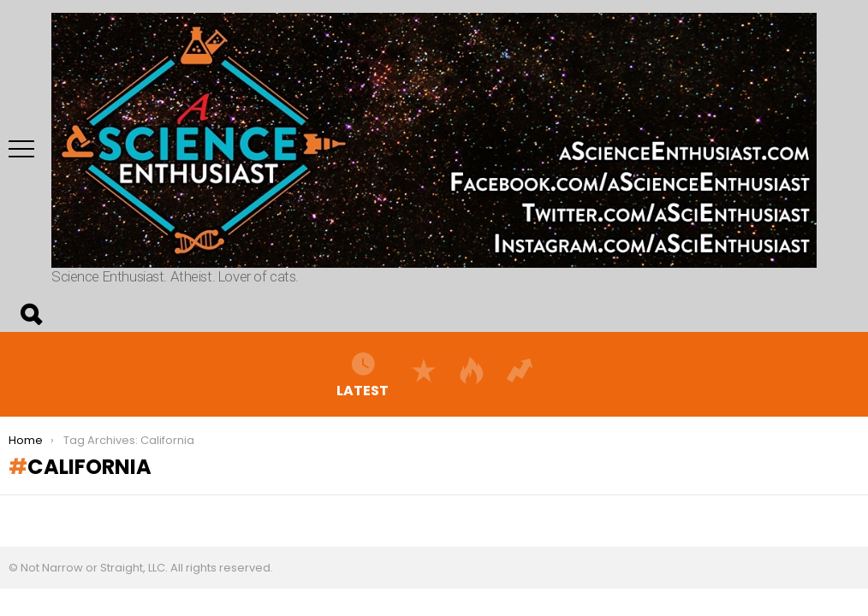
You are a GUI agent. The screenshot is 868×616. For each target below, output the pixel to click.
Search (30, 315)
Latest (363, 374)
